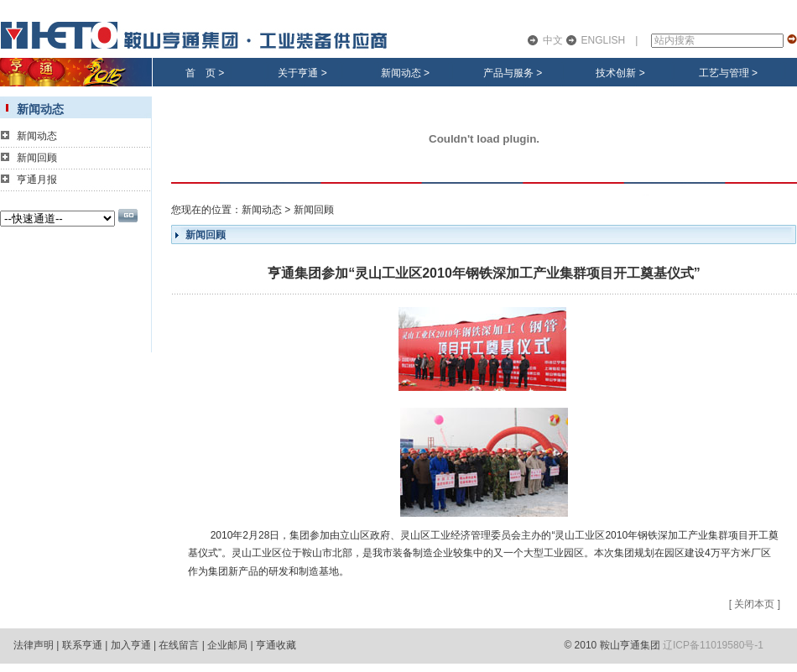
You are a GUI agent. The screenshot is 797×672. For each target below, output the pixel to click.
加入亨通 (131, 645)
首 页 (201, 73)
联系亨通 (82, 645)
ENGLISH (604, 40)
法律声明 (34, 645)
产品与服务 (508, 73)
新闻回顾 (37, 158)
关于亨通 (298, 73)
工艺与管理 (724, 73)
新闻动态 (401, 73)
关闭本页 (754, 604)
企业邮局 (227, 645)
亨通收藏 (276, 645)
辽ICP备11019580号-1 (713, 645)
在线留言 (179, 645)
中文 (553, 40)
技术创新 (616, 73)
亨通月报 (37, 180)
